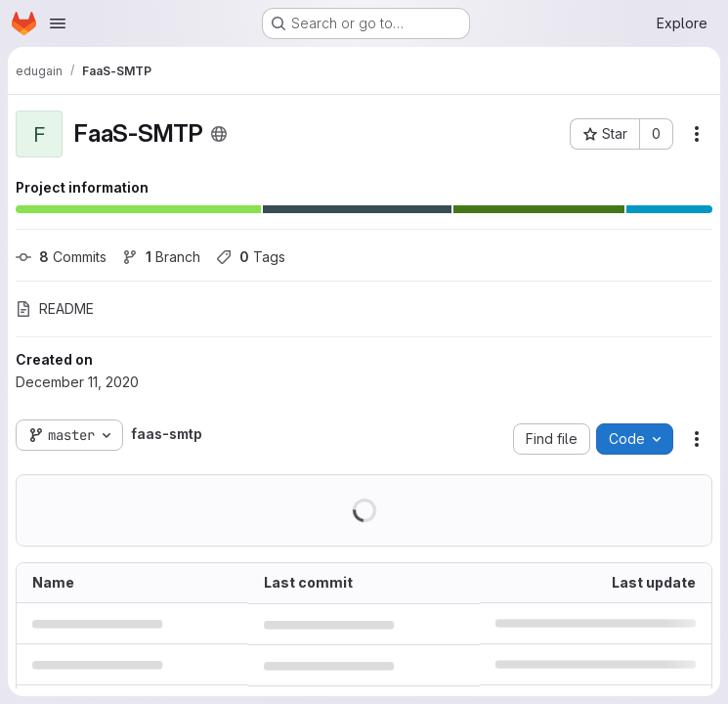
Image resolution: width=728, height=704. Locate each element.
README (55, 308)
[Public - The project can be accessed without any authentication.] (219, 134)
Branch (161, 257)
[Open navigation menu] (58, 23)
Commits (61, 257)
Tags (251, 257)
